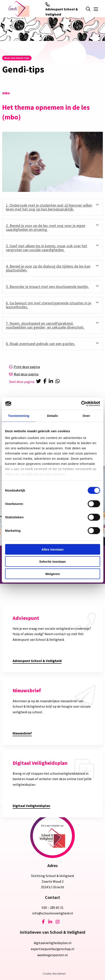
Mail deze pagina (24, 374)
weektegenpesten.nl (52, 955)
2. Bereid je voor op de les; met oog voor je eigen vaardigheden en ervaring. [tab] (46, 227)
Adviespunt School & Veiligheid (62, 9)
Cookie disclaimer (54, 974)
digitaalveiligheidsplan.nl (53, 943)
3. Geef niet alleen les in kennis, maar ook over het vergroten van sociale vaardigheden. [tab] (47, 248)
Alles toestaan (53, 549)
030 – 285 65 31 (53, 908)
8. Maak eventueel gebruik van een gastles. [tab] (41, 344)
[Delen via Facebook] (46, 382)
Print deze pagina (25, 367)
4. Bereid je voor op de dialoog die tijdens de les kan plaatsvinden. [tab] (48, 268)
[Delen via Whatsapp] (58, 382)
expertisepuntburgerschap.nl (53, 949)
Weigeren (52, 574)
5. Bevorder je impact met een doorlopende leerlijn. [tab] (47, 287)
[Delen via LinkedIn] (52, 382)
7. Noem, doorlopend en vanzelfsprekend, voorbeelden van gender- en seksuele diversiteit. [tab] (45, 325)
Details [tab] (53, 415)
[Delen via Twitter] (39, 382)
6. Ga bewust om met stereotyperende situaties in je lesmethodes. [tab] (48, 305)
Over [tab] (86, 415)
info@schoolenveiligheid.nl (53, 913)
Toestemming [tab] (19, 415)
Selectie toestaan (52, 561)
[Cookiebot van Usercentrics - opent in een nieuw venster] (81, 404)
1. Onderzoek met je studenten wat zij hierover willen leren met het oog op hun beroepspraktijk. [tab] (49, 207)
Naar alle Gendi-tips (17, 58)
